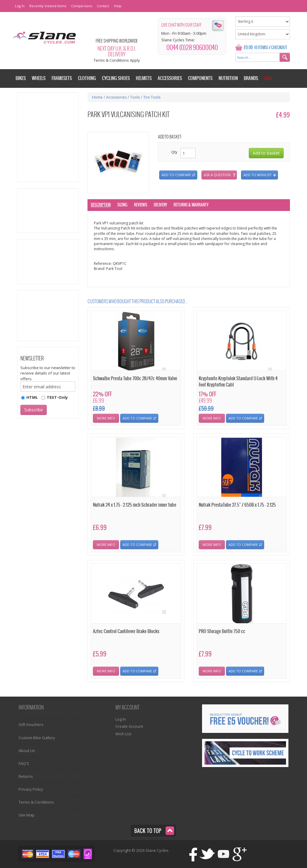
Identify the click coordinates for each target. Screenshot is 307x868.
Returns (26, 776)
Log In (20, 6)
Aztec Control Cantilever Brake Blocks (126, 631)
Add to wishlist (258, 175)
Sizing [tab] (122, 205)
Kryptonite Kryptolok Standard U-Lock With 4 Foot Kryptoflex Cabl (238, 382)
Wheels (39, 78)
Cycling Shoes (116, 78)
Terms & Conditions (36, 802)
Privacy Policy (31, 789)
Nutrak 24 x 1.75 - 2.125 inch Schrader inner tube (135, 505)
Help (118, 6)
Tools (135, 97)
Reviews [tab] (141, 205)
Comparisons (82, 6)
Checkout (279, 48)
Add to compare (176, 175)
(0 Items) (261, 48)
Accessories (116, 97)
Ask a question (217, 175)
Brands (251, 78)
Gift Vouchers (31, 724)
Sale (268, 78)
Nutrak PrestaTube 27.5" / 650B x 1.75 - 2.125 (237, 505)
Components (200, 78)
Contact (103, 6)
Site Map (27, 815)
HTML (32, 397)
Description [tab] (101, 205)
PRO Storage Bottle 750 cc (222, 631)
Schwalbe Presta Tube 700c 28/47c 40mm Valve (135, 379)
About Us (27, 751)
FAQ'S (24, 763)
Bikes (21, 78)
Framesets (62, 78)
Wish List (123, 734)
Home (97, 97)
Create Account (129, 726)
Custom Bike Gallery (37, 738)
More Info (106, 418)
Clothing (87, 78)
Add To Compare (137, 418)
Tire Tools (152, 97)
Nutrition (228, 78)
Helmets (144, 78)
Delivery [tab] (160, 205)
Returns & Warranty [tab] (191, 205)
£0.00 (248, 48)
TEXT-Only (57, 397)
